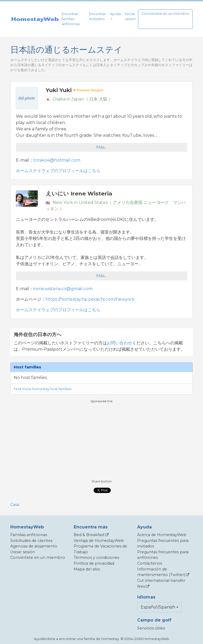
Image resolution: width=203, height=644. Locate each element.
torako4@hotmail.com (57, 160)
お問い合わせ (119, 343)
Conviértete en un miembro (165, 14)
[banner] (35, 19)
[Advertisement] (101, 441)
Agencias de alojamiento (34, 546)
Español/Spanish (158, 607)
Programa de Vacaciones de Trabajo (100, 549)
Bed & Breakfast (89, 535)
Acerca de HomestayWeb (162, 535)
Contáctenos (150, 563)
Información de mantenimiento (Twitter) (161, 572)
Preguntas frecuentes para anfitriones (163, 555)
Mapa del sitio (87, 569)
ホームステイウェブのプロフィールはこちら (58, 171)
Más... (101, 147)
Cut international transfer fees (161, 583)
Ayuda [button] (115, 14)
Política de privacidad (94, 563)
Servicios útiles (151, 628)
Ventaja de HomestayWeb (99, 541)
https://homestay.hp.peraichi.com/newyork (90, 299)
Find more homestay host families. (43, 389)
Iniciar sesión (130, 16)
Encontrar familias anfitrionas (71, 19)
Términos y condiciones (96, 558)
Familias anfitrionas (29, 535)
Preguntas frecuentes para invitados (163, 543)
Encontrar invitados (97, 16)
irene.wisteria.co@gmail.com (63, 289)
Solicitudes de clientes (31, 541)
